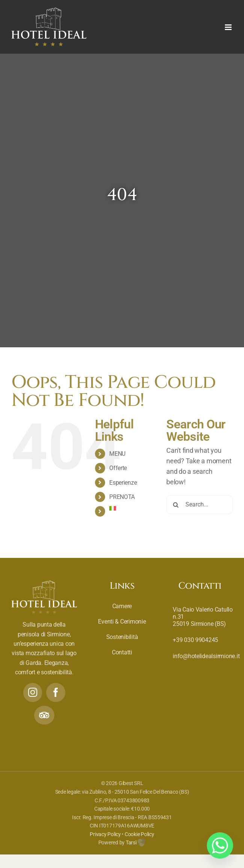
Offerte (118, 468)
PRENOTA (122, 497)
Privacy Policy (105, 834)
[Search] (176, 505)
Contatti (122, 652)
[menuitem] (132, 508)
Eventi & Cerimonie (122, 622)
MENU (117, 454)
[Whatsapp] (220, 845)
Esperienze (123, 483)
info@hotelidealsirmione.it (206, 656)
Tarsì (136, 842)
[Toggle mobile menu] (229, 27)
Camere (122, 606)
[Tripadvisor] (44, 715)
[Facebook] (56, 692)
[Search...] (200, 505)
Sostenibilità (122, 637)
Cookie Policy (139, 834)
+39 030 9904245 (195, 640)
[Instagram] (33, 692)
